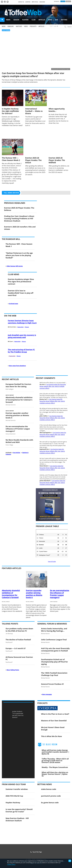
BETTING (64, 20)
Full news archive (11, 193)
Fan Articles (16, 453)
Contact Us (21, 2)
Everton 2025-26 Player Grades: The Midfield (57, 160)
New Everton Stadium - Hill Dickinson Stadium (17, 819)
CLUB (34, 20)
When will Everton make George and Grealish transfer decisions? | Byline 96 (55, 752)
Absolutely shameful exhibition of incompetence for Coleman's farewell (19, 400)
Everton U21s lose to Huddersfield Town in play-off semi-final (21, 293)
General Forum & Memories (52, 624)
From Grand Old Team (14, 784)
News (4, 26)
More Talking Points (13, 670)
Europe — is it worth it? (16, 648)
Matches (19, 26)
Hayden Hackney (13, 802)
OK (70, 861)
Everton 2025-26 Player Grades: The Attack (33, 160)
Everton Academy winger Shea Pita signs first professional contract (21, 281)
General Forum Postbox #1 (53, 684)
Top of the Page (36, 852)
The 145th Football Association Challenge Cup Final (54, 674)
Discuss (27, 327)
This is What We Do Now (52, 736)
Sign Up (68, 1)
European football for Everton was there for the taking (18, 385)
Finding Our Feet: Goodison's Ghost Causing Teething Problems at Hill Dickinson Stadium (19, 218)
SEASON (16, 20)
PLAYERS (25, 20)
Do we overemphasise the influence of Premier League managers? (18, 429)
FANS (50, 20)
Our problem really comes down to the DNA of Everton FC (19, 630)
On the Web (10, 316)
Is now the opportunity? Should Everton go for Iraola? (19, 810)
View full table (52, 561)
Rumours (11, 26)
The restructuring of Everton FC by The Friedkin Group (21, 351)
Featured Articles (12, 568)
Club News (13, 274)
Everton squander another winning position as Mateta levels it (17, 415)
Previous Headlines (15, 203)
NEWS (8, 20)
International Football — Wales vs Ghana (34, 111)
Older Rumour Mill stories (15, 266)
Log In (63, 1)
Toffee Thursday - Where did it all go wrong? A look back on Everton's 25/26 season (55, 761)
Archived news (14, 304)
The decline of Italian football (18, 640)
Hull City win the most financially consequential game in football (55, 650)
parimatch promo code (51, 796)
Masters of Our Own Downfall (54, 721)
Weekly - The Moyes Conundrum (55, 767)
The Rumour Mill (11, 239)
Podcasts (33, 26)
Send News (42, 2)
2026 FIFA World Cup (14, 796)
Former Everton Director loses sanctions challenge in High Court (22, 322)
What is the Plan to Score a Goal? (55, 714)
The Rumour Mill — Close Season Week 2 (11, 159)
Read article (20, 327)
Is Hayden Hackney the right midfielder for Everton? (10, 111)
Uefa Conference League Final (54, 640)
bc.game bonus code (50, 802)
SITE (56, 20)
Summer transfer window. (17, 789)
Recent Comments (45, 378)
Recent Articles (10, 379)
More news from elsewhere (17, 366)
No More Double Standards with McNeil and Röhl (19, 441)
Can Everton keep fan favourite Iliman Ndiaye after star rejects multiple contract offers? (33, 75)
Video (26, 26)
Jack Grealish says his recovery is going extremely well (22, 336)
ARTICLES (42, 20)
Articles (41, 26)
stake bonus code (49, 789)
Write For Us (35, 2)
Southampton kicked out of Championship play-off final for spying (55, 662)
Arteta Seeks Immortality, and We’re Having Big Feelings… (54, 630)
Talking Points (10, 624)
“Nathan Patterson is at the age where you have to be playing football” (19, 255)
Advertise (28, 2)
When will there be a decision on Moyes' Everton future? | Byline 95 (55, 774)
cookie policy (11, 864)
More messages (47, 694)
